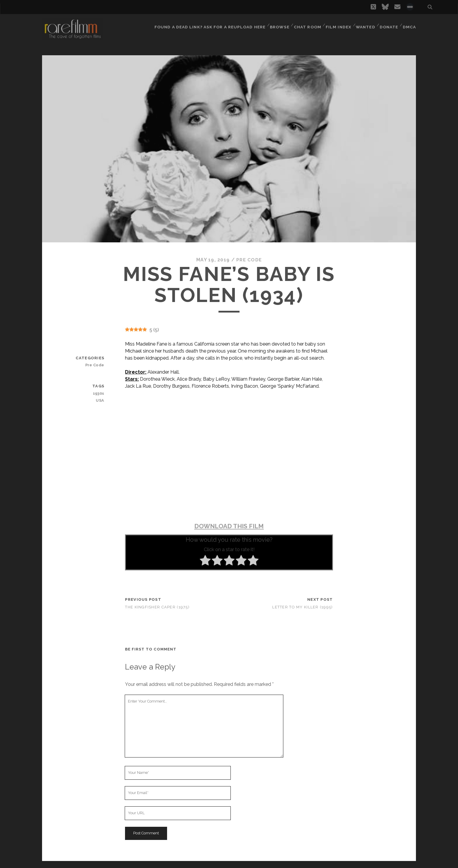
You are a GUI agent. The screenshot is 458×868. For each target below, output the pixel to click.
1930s (99, 393)
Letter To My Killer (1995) (302, 607)
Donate (389, 25)
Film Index (337, 25)
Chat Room (306, 25)
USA (100, 400)
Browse (277, 25)
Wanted (364, 25)
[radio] (205, 561)
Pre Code (249, 260)
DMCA (410, 25)
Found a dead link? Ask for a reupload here (209, 25)
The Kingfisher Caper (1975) (157, 607)
